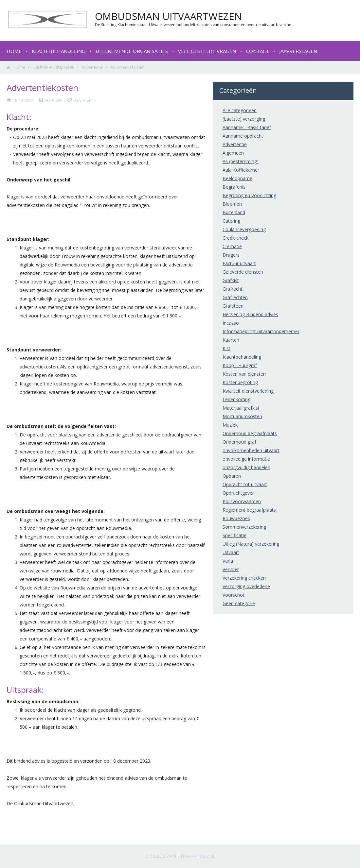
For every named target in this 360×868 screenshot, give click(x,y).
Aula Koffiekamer (241, 170)
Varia (228, 561)
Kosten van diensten (244, 374)
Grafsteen (233, 306)
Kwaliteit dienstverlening (248, 391)
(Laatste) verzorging (244, 119)
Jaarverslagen (298, 51)
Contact (258, 51)
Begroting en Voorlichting (249, 195)
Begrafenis (234, 187)
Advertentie (92, 67)
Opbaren (232, 476)
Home (14, 51)
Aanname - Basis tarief (247, 127)
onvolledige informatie (246, 459)
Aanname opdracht (243, 136)
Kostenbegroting (240, 382)
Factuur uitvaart (239, 263)
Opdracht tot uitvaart (245, 484)
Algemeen (233, 153)
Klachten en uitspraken (53, 67)
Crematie (232, 246)
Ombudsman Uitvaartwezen (180, 856)
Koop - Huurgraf (240, 365)
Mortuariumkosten (242, 416)
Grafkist (231, 280)
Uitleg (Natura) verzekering (251, 544)
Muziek (230, 425)
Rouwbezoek (236, 518)
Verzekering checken (244, 578)
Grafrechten (235, 297)
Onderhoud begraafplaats (250, 433)
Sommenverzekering (244, 527)
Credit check (235, 238)
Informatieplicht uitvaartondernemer (261, 331)
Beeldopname (237, 178)
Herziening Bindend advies (250, 314)
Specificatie (234, 535)
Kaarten (231, 340)
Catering (231, 221)
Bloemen (232, 204)
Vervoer (231, 569)
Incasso (231, 323)
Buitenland (234, 212)
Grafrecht (233, 289)
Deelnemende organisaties (132, 51)
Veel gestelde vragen (207, 51)
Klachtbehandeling (59, 51)
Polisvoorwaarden (242, 501)
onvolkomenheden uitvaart (251, 450)
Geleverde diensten (243, 272)
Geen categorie (239, 603)
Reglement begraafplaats (249, 510)
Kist (226, 348)
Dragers (231, 255)
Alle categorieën (240, 110)
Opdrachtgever (238, 493)
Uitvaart (231, 552)
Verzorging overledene (246, 586)
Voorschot (234, 595)
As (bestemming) (241, 161)
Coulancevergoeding (244, 229)
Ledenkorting (236, 399)
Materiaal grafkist (241, 408)
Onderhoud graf (239, 442)
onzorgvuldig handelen (246, 467)
